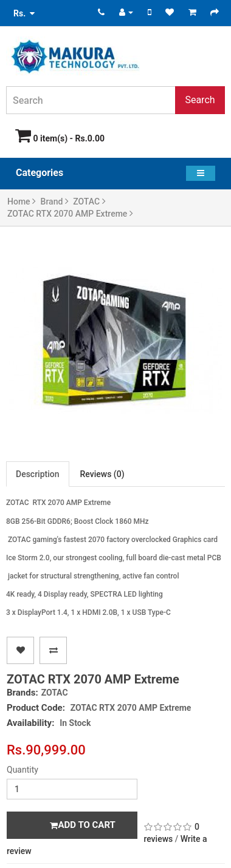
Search (200, 100)
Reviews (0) (102, 474)
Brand (55, 202)
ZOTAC (89, 202)
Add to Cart (82, 825)
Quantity (22, 770)
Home (22, 202)
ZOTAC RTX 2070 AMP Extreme (70, 214)
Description (38, 474)
